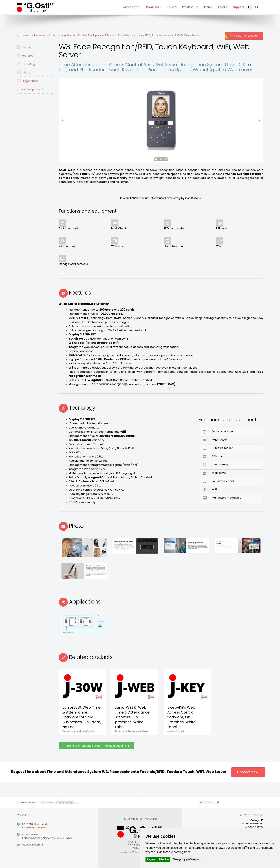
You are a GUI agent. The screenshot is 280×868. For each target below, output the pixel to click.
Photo (24, 72)
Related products (30, 89)
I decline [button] (164, 859)
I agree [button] (151, 859)
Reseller (223, 7)
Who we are (132, 7)
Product (24, 47)
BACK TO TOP (209, 802)
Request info (190, 7)
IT (258, 7)
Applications (27, 81)
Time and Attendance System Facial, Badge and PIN (96, 746)
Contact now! (248, 772)
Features (25, 55)
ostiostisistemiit (33, 845)
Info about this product (245, 36)
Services (172, 7)
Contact (208, 7)
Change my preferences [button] (186, 859)
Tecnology (26, 64)
